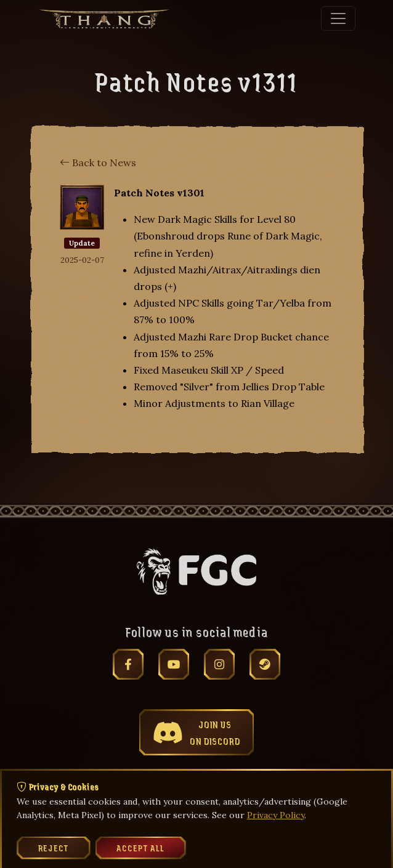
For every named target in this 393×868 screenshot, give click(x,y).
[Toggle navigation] (338, 18)
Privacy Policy (276, 815)
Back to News (98, 163)
